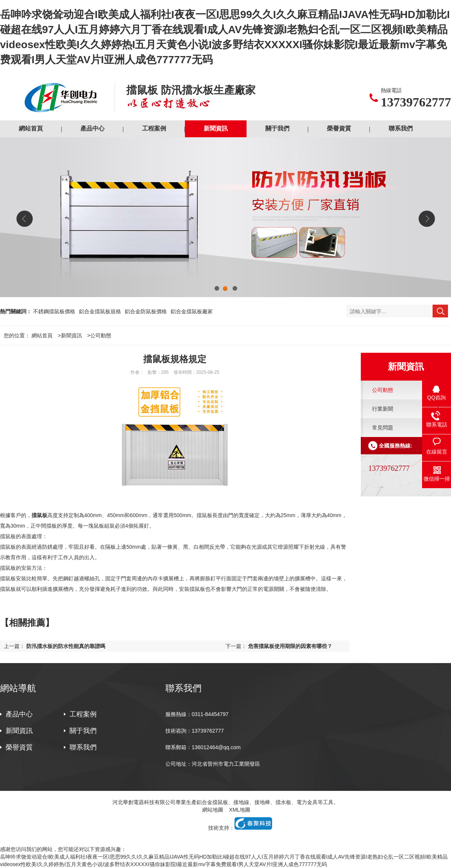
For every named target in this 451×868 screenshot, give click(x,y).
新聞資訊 (216, 128)
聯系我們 (401, 128)
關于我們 (277, 128)
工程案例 (154, 128)
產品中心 (92, 128)
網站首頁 (31, 128)
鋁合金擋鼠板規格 (100, 311)
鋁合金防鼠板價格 (146, 311)
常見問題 (383, 428)
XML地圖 (240, 810)
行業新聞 (383, 409)
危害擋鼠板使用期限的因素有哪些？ (290, 646)
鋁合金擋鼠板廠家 (192, 311)
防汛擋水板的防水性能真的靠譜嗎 (66, 646)
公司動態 (101, 335)
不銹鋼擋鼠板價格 (54, 311)
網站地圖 (213, 810)
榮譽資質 (339, 128)
